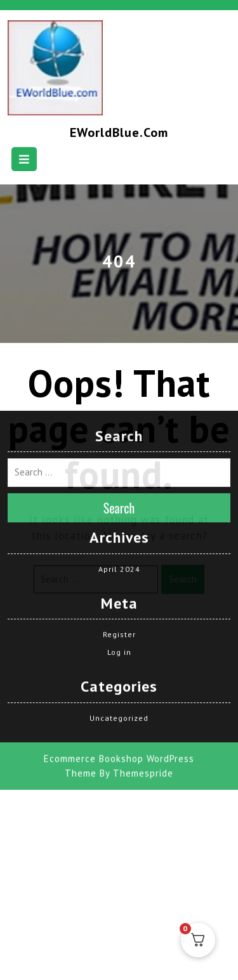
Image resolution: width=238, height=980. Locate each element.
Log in (119, 603)
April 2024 (119, 519)
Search (119, 458)
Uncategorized (119, 668)
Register (119, 585)
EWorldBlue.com (119, 132)
